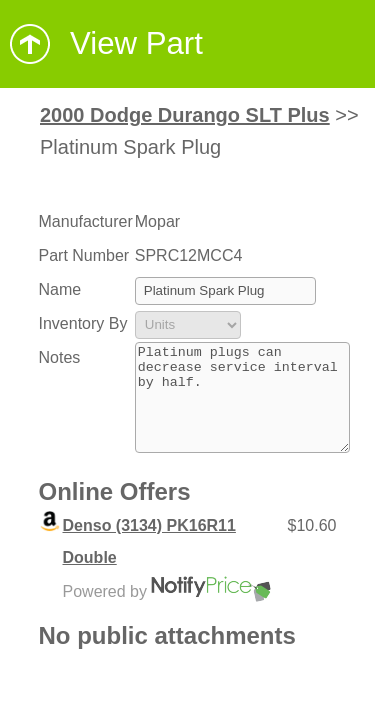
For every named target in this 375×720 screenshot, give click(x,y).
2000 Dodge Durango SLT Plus (185, 115)
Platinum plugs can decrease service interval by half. (242, 408)
